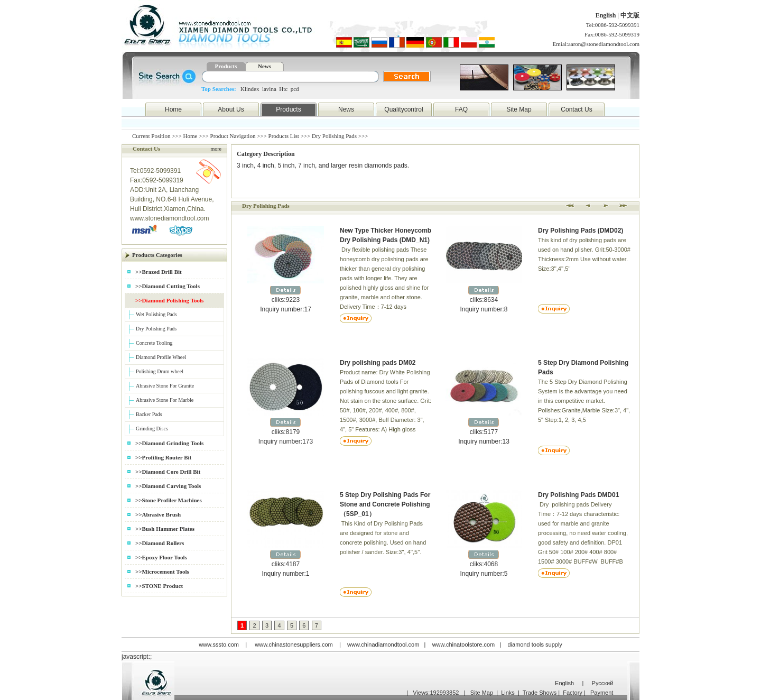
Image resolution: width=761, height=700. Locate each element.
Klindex (250, 89)
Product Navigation (233, 136)
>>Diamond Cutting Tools (168, 286)
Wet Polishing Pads (156, 314)
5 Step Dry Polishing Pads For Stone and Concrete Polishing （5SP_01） (385, 504)
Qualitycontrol (403, 109)
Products (226, 66)
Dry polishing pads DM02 (378, 363)
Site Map (519, 109)
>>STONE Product (159, 586)
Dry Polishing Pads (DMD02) (581, 231)
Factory (573, 693)
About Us (231, 109)
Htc (283, 89)
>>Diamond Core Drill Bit (168, 472)
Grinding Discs (152, 429)
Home (173, 109)
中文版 (630, 15)
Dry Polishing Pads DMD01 (578, 495)
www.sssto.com (219, 644)
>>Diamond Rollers (160, 543)
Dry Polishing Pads (156, 329)
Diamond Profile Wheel (161, 357)
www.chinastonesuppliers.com (294, 644)
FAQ (461, 109)
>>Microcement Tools (162, 572)
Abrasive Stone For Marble (165, 400)
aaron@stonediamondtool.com (604, 44)
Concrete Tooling (154, 343)
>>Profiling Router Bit (163, 457)
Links (508, 693)
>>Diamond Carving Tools (168, 486)
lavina (269, 89)
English (607, 15)
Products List (284, 136)
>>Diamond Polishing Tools (169, 300)
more (216, 149)
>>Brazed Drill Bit (159, 272)
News (265, 66)
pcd (295, 89)
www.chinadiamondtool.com (383, 644)
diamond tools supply (535, 644)
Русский (603, 683)
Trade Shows (540, 693)
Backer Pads (149, 414)
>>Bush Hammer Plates (165, 529)
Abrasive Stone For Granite (165, 386)
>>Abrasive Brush (158, 514)
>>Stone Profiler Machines (169, 500)
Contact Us (576, 109)
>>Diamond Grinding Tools (169, 443)
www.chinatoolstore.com (464, 644)
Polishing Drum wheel (160, 371)
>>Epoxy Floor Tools (161, 557)
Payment (602, 693)
